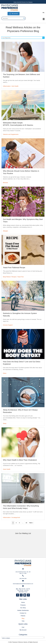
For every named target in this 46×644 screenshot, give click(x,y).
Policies (23, 616)
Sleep (5, 423)
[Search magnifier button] (24, 18)
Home (23, 602)
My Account (23, 630)
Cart (23, 627)
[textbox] (23, 638)
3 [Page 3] (19, 523)
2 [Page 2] (16, 523)
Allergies (5, 231)
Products (23, 605)
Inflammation (7, 86)
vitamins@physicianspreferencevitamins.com (23, 584)
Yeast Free (21, 277)
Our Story (23, 608)
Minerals (5, 183)
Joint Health (15, 86)
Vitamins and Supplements (11, 134)
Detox (5, 373)
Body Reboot (7, 277)
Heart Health (7, 469)
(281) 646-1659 (23, 579)
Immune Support (8, 325)
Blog (23, 618)
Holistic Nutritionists (23, 610)
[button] (18, 595)
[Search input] (13, 18)
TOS (23, 621)
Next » (31, 523)
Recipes (14, 277)
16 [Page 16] (26, 523)
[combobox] (23, 638)
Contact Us (23, 613)
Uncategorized (16, 517)
